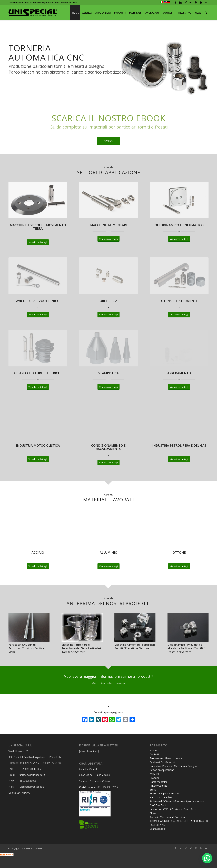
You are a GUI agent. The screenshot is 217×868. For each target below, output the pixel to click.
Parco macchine (159, 782)
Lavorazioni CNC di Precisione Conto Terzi (173, 809)
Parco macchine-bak (161, 797)
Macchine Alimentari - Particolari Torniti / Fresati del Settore (135, 647)
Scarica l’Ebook (158, 829)
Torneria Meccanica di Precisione (168, 817)
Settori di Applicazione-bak (164, 793)
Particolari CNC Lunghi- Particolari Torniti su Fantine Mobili (26, 648)
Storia (153, 790)
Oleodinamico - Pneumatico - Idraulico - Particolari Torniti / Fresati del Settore (186, 648)
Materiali (155, 774)
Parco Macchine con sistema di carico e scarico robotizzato (67, 72)
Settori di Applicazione (162, 770)
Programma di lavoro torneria (166, 758)
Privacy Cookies (159, 786)
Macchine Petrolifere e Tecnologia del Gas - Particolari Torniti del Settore (81, 648)
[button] (207, 858)
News (153, 813)
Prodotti (154, 778)
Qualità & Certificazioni (162, 762)
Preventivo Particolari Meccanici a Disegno (173, 766)
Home (153, 750)
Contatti (154, 754)
